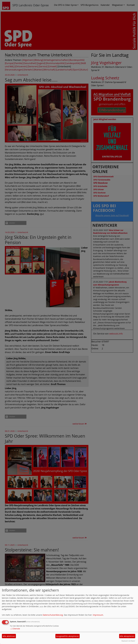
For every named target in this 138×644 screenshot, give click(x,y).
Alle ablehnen (9, 636)
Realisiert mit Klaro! (128, 641)
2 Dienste (15, 629)
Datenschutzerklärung (53, 615)
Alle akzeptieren (127, 636)
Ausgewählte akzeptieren (68, 636)
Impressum (98, 615)
